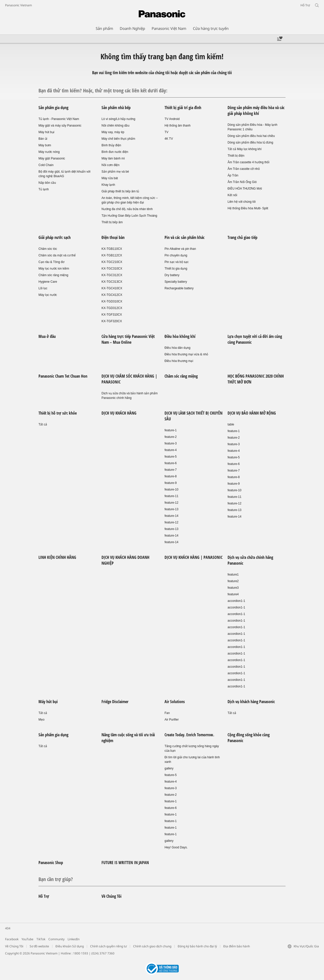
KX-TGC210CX (112, 262)
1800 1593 (81, 953)
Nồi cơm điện (110, 165)
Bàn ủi (43, 139)
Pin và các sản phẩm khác (185, 237)
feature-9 (171, 483)
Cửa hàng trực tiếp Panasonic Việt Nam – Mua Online (128, 339)
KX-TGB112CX (112, 255)
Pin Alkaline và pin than (180, 249)
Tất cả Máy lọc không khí (245, 149)
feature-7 (171, 470)
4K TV (169, 139)
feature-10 (171, 489)
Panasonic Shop (51, 863)
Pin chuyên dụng (176, 255)
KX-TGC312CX (112, 275)
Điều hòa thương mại (179, 361)
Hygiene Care (48, 282)
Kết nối (232, 195)
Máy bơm (45, 145)
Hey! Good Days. (176, 847)
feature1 (233, 575)
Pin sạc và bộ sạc (177, 262)
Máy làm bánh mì (113, 158)
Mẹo (42, 720)
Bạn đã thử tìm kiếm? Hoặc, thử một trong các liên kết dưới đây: (103, 90)
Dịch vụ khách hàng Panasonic (251, 702)
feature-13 (171, 509)
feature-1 (171, 430)
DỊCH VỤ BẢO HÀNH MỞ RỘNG (252, 413)
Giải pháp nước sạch (55, 237)
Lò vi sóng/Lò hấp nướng (118, 119)
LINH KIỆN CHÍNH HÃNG (57, 557)
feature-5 (171, 457)
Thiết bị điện (236, 156)
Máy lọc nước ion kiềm (54, 269)
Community (56, 939)
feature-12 (171, 503)
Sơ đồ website (39, 946)
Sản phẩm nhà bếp (116, 108)
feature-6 (171, 463)
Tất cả (43, 424)
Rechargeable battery (179, 288)
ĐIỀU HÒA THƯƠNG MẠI (245, 189)
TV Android (172, 119)
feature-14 (171, 516)
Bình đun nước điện (115, 152)
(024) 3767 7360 (103, 953)
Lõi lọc (43, 288)
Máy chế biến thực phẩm (118, 139)
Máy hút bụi (46, 132)
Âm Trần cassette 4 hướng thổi (248, 162)
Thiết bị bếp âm (112, 222)
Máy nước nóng (49, 152)
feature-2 (171, 437)
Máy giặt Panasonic (52, 158)
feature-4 (171, 450)
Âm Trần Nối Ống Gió (242, 182)
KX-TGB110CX (112, 249)
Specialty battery (176, 282)
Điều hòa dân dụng (177, 348)
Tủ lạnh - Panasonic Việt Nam (59, 119)
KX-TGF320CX (112, 321)
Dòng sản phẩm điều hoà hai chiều (251, 136)
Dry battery (172, 275)
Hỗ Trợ (44, 896)
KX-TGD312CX (112, 308)
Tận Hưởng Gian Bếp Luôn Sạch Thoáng (129, 216)
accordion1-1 (236, 601)
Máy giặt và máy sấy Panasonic (60, 126)
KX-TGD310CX (112, 301)
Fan (167, 713)
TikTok (41, 939)
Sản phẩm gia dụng (53, 108)
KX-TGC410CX (112, 288)
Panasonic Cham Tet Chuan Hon (63, 376)
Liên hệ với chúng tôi (242, 202)
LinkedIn (74, 939)
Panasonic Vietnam (18, 5)
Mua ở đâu (47, 336)
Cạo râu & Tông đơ (51, 262)
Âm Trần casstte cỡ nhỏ (244, 169)
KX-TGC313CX (112, 282)
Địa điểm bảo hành (237, 946)
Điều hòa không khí (180, 336)
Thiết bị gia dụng (176, 269)
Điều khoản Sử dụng (70, 946)
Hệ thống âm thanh (178, 126)
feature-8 (171, 476)
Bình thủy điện (111, 145)
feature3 (233, 588)
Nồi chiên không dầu (115, 126)
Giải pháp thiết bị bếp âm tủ (120, 191)
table (231, 424)
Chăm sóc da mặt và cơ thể (57, 255)
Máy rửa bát (110, 178)
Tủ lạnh (44, 189)
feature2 (233, 581)
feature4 (233, 594)
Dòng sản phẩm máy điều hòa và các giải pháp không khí (256, 110)
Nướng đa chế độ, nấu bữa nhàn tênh (127, 209)
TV (166, 132)
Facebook (12, 939)
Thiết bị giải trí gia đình (183, 108)
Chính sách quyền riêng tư (108, 946)
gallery (169, 768)
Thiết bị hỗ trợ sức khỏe (58, 413)
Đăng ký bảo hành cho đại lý (197, 946)
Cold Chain (46, 165)
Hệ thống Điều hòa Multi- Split (248, 208)
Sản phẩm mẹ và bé (115, 172)
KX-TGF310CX (112, 315)
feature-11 (171, 496)
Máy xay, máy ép (113, 132)
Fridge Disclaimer (115, 702)
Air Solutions (175, 702)
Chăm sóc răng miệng (53, 275)
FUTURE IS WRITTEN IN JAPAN (125, 863)
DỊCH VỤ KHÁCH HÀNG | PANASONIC (194, 557)
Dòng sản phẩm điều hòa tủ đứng (250, 142)
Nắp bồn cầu (47, 183)
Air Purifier (172, 720)
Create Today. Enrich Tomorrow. (189, 735)
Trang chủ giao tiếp (242, 237)
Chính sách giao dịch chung (152, 946)
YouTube (27, 939)
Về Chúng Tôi (112, 896)
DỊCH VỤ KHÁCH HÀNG (119, 413)
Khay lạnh (108, 185)
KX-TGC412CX (112, 295)
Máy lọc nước (48, 295)
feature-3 (171, 443)
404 (8, 928)
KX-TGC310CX (112, 269)
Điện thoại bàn (113, 237)
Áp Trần (233, 175)
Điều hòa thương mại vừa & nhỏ (186, 354)
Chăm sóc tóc (48, 249)
